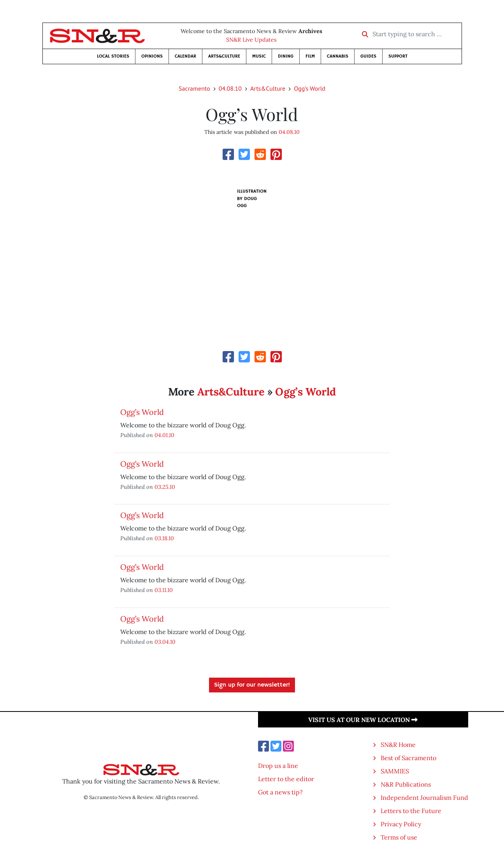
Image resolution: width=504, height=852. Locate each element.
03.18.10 (164, 538)
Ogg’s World (310, 88)
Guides (368, 56)
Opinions (152, 56)
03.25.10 (165, 487)
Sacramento (194, 88)
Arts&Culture (224, 56)
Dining (286, 56)
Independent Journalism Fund (424, 798)
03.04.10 (165, 642)
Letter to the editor (286, 779)
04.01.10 (164, 435)
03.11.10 (164, 590)
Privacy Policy (401, 824)
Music (259, 56)
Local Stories (113, 56)
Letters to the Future (411, 811)
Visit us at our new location (363, 720)
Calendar (185, 56)
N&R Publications (406, 784)
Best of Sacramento (408, 758)
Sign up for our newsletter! (252, 685)
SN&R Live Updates (251, 40)
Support (398, 56)
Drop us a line (278, 766)
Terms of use (399, 837)
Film (310, 56)
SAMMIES (395, 771)
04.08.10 (230, 88)
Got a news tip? (280, 792)
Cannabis (338, 56)
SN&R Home (398, 745)
